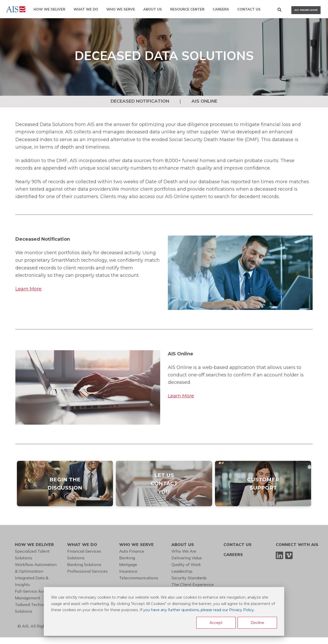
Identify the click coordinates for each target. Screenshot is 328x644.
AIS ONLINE (204, 101)
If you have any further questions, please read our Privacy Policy (197, 610)
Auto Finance (132, 551)
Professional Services (87, 571)
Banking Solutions (84, 564)
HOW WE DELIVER (49, 9)
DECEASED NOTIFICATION (140, 101)
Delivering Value (187, 558)
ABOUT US (153, 9)
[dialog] (164, 611)
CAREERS (221, 9)
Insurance (128, 571)
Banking (127, 558)
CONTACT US (249, 9)
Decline (257, 623)
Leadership (182, 571)
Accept (216, 623)
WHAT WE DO (86, 9)
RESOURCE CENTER (187, 9)
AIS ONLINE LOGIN (306, 10)
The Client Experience (193, 584)
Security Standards (189, 578)
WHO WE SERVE (121, 9)
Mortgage (128, 564)
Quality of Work (186, 564)
